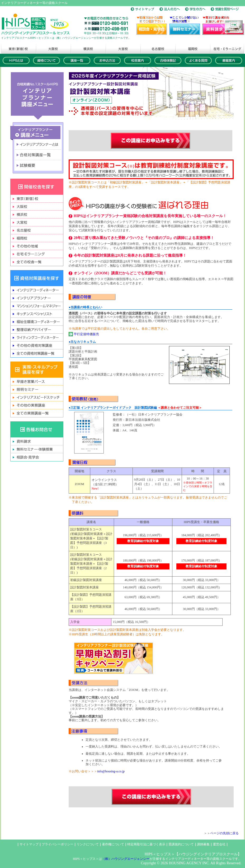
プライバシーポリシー (58, 844)
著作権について (113, 844)
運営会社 (219, 844)
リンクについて (88, 844)
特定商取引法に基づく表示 (146, 844)
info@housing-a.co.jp (111, 771)
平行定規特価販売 (86, 334)
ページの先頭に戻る (224, 833)
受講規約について (181, 844)
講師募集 (203, 844)
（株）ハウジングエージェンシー (126, 859)
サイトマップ (29, 844)
